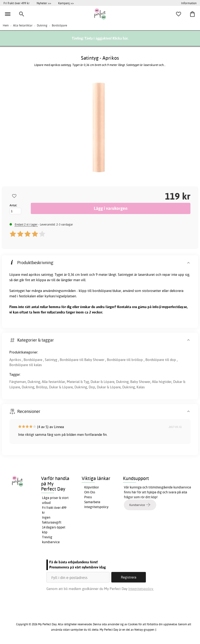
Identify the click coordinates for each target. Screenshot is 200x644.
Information (189, 3)
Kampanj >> (66, 3)
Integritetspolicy (96, 507)
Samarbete (92, 502)
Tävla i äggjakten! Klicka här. (106, 38)
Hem (6, 25)
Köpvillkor (92, 487)
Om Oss (90, 492)
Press (88, 497)
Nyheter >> (44, 3)
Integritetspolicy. (141, 589)
